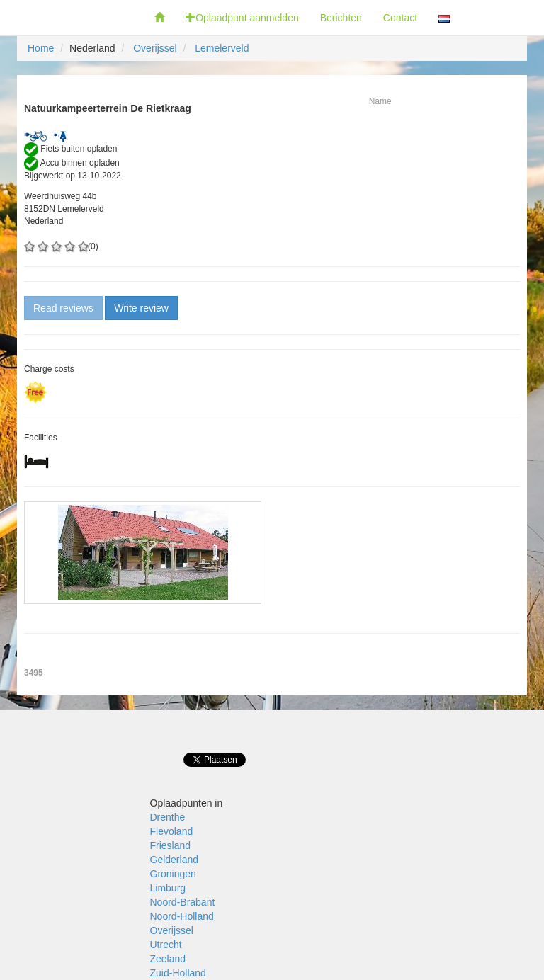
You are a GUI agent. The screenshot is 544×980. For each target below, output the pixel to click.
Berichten (341, 18)
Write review (141, 308)
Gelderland (175, 860)
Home (41, 48)
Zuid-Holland (178, 973)
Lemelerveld (222, 48)
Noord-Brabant (183, 902)
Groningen (173, 874)
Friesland (171, 845)
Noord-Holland (182, 916)
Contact (400, 18)
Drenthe (168, 817)
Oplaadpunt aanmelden (242, 18)
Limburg (168, 888)
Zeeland (168, 959)
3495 (34, 673)
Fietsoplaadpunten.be (72, 18)
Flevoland (172, 831)
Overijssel (155, 48)
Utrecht (166, 945)
